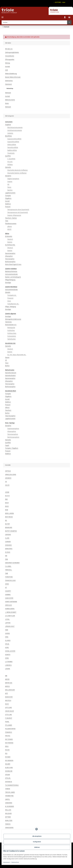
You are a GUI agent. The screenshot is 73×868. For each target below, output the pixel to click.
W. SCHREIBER (10, 806)
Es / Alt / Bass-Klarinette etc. (17, 355)
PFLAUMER (9, 725)
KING (7, 637)
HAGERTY (8, 591)
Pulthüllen (11, 330)
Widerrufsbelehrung (11, 74)
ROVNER (8, 757)
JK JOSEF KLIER (10, 616)
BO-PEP (7, 524)
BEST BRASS (9, 517)
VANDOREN (9, 803)
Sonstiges (8, 283)
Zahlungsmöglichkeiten (12, 52)
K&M (7, 630)
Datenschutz (15, 862)
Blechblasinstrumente (15, 127)
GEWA (7, 584)
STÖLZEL (8, 778)
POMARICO (9, 732)
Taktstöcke (8, 322)
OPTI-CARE (8, 708)
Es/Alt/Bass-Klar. (10, 245)
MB (6, 676)
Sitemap (8, 63)
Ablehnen (37, 847)
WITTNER (8, 817)
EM (6, 556)
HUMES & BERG (10, 609)
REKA (7, 746)
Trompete (8, 196)
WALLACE (8, 810)
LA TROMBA (9, 662)
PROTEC (8, 736)
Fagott (7, 445)
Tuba (7, 221)
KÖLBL (7, 644)
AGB (6, 70)
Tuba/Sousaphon (10, 416)
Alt (8, 184)
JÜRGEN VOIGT (10, 626)
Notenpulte (11, 328)
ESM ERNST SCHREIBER (12, 563)
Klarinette (8, 167)
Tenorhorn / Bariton (11, 218)
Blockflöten (8, 136)
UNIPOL (8, 799)
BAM (7, 510)
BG (6, 520)
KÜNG (7, 658)
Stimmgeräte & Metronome (13, 319)
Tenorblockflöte (13, 147)
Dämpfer (8, 292)
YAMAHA (8, 824)
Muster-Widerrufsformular (13, 77)
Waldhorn (8, 204)
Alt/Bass (10, 164)
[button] (65, 18)
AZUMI (7, 492)
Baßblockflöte (12, 150)
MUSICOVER (9, 697)
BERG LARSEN (9, 513)
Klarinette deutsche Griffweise (18, 170)
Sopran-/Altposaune (14, 215)
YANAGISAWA (9, 828)
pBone (10, 226)
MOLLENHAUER (10, 690)
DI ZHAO (8, 552)
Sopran (10, 181)
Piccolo (10, 162)
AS (6, 482)
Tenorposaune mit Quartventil (18, 212)
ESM (6, 559)
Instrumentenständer (11, 274)
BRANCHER (9, 527)
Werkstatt (8, 93)
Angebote (8, 125)
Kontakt (8, 67)
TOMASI (8, 789)
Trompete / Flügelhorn (12, 448)
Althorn (7, 408)
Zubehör (10, 133)
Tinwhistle (11, 153)
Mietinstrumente (10, 100)
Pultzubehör (12, 336)
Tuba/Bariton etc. (13, 304)
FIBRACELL (9, 570)
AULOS (7, 485)
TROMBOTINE (9, 796)
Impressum (6, 862)
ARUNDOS (8, 478)
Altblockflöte (12, 145)
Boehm (10, 242)
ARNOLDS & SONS (11, 475)
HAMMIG (8, 595)
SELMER (8, 764)
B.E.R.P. (7, 496)
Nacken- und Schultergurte (13, 277)
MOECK (7, 686)
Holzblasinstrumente (15, 130)
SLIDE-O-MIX (9, 768)
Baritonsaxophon (10, 262)
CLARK (7, 538)
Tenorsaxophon (10, 259)
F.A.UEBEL (8, 566)
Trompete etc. (12, 295)
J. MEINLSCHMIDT (11, 612)
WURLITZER (9, 820)
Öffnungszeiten (10, 59)
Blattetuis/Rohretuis (11, 271)
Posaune (8, 207)
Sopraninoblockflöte (14, 139)
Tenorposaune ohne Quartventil (18, 209)
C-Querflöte (11, 159)
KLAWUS (8, 640)
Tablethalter (12, 339)
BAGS (7, 506)
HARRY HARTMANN (11, 602)
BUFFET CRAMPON (11, 531)
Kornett (7, 201)
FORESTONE (9, 577)
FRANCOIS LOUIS (10, 580)
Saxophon (8, 176)
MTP (7, 693)
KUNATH (8, 655)
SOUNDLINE (9, 771)
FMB (7, 573)
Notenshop (10, 88)
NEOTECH (8, 700)
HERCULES (8, 605)
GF (6, 587)
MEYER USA (9, 683)
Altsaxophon (9, 256)
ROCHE (7, 750)
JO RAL (7, 619)
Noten (7, 103)
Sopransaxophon (10, 253)
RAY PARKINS (9, 743)
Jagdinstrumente (10, 193)
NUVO (9, 229)
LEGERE (8, 669)
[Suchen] (34, 22)
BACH (7, 503)
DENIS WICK (9, 549)
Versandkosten (10, 56)
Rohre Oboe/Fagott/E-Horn (13, 264)
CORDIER (8, 542)
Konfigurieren (37, 842)
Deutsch (10, 239)
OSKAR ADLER (9, 711)
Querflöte (8, 156)
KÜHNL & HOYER (10, 651)
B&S (6, 499)
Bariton (10, 190)
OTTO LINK (8, 715)
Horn (9, 301)
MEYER (7, 679)
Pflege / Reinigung (11, 307)
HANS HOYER (9, 598)
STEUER (8, 775)
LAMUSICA (8, 665)
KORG (7, 647)
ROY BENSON (9, 760)
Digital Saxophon (13, 179)
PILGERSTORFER (10, 729)
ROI (6, 753)
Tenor (9, 187)
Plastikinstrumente (11, 224)
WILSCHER (8, 813)
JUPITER (8, 623)
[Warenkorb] (69, 17)
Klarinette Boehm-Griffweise (17, 173)
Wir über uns (9, 49)
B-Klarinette (9, 236)
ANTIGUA (8, 471)
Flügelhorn (8, 198)
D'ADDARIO (8, 545)
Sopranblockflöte (13, 142)
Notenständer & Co (11, 325)
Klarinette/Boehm (10, 376)
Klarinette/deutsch (11, 373)
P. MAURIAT (9, 718)
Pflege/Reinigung (10, 280)
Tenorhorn (8, 410)
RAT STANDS (9, 739)
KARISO (7, 633)
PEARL (7, 722)
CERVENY (8, 535)
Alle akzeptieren (37, 836)
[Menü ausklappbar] (2, 16)
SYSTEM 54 (9, 782)
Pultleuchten (12, 333)
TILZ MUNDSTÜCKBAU (12, 785)
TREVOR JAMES (10, 792)
